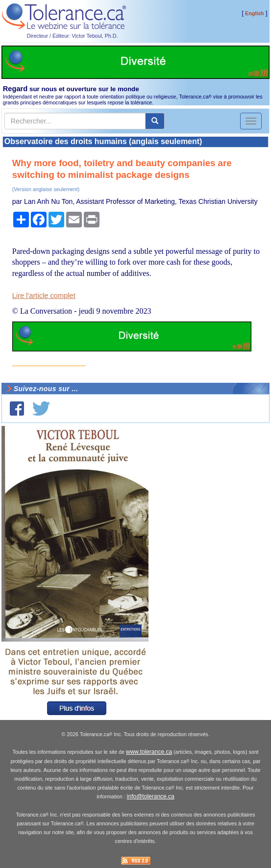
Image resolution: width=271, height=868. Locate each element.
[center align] (155, 121)
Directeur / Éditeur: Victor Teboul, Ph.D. (73, 36)
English (254, 13)
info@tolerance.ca (151, 796)
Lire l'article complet (44, 296)
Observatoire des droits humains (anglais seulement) (103, 141)
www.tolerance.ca (149, 752)
